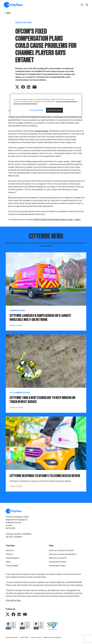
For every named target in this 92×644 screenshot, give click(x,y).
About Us (10, 550)
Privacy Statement (12, 637)
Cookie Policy (24, 637)
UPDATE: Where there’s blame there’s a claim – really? (57, 219)
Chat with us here (13, 600)
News (8, 562)
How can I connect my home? (61, 550)
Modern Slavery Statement (52, 637)
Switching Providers (57, 566)
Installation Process (58, 562)
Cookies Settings (37, 110)
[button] (82, 5)
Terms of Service (36, 637)
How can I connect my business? (63, 554)
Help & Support (13, 558)
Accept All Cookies (54, 110)
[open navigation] (87, 5)
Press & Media (12, 566)
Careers (9, 554)
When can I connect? (58, 558)
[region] (46, 105)
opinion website (42, 131)
